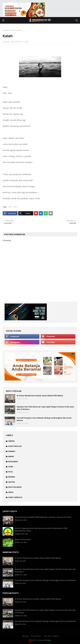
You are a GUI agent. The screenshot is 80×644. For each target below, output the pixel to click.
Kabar (11, 456)
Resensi (12, 477)
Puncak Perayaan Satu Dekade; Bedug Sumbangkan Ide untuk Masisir (44, 419)
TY (35, 640)
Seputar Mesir (15, 487)
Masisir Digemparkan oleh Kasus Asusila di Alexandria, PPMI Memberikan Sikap (41, 530)
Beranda (6, 30)
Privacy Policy (36, 636)
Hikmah (12, 451)
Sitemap (25, 636)
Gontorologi (15, 446)
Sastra (13, 30)
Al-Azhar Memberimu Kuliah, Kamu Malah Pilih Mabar (40, 396)
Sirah (11, 492)
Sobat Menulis (15, 497)
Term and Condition (51, 636)
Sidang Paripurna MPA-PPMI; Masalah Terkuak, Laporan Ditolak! (43, 517)
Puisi (10, 207)
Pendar (7, 42)
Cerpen (11, 441)
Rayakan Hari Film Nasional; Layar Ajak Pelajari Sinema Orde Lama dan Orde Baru (45, 408)
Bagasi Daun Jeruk (23, 539)
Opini (11, 467)
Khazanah (13, 461)
